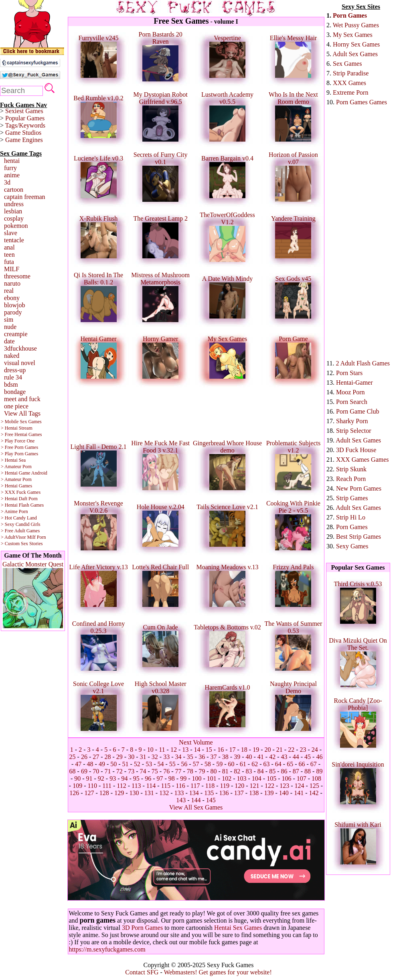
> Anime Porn (14, 511)
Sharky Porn (352, 421)
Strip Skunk (351, 469)
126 (74, 793)
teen (9, 255)
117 (195, 786)
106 (286, 778)
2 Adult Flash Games (363, 363)
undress (14, 204)
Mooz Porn (350, 392)
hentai (12, 161)
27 (96, 757)
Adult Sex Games (355, 54)
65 (290, 764)
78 (190, 771)
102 (227, 778)
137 (239, 793)
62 (255, 764)
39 (237, 757)
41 (261, 757)
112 (121, 786)
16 (221, 750)
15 (209, 750)
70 (96, 771)
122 (269, 786)
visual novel (20, 363)
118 (210, 786)
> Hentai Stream (17, 428)
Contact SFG (142, 972)
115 (166, 786)
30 (131, 757)
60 (231, 764)
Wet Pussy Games (356, 25)
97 (160, 778)
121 (255, 786)
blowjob (14, 305)
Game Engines (24, 140)
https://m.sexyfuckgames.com (107, 949)
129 (119, 793)
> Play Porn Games (19, 454)
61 (243, 764)
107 (302, 778)
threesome (17, 276)
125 (314, 786)
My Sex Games (353, 35)
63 (266, 764)
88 (308, 771)
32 (155, 757)
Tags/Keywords (25, 125)
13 (185, 750)
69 (84, 771)
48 (90, 764)
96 (148, 778)
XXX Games (349, 83)
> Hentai (9, 499)
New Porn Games (359, 488)
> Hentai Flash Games (22, 505)
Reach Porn (351, 479)
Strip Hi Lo (351, 517)
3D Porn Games (142, 928)
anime (12, 175)
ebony (12, 298)
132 (164, 793)
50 (113, 764)
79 (202, 771)
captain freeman (25, 197)
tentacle (14, 240)
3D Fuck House (356, 450)
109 (77, 786)
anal (9, 247)
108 (316, 778)
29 (120, 757)
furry (10, 168)
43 (284, 757)
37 (213, 757)
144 (196, 800)
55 (172, 764)
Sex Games (347, 64)
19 (256, 750)
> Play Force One (18, 441)
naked (12, 356)
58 (208, 764)
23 (303, 750)
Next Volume (196, 742)
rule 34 (13, 377)
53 (149, 764)
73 (131, 771)
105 (271, 778)
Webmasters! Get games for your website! (218, 972)
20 (268, 750)
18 (244, 750)
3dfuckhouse (20, 348)
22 (291, 750)
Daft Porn (28, 499)
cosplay (14, 218)
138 (254, 793)
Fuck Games (28, 492)
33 (166, 757)
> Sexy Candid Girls (20, 524)
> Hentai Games (16, 486)
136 (224, 793)
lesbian (13, 211)
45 (308, 757)
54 (161, 764)
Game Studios (23, 133)
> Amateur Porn (16, 467)
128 (104, 793)
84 (261, 771)
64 (278, 764)
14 (197, 750)
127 (89, 793)
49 (102, 764)
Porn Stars (349, 373)
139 (269, 793)
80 (213, 771)
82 (237, 771)
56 (184, 764)
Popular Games (25, 118)
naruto (12, 283)
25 (73, 757)
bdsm (11, 384)
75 (155, 771)
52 (137, 764)
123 (284, 786)
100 (196, 778)
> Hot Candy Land (19, 518)
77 (178, 771)
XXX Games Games (363, 460)
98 (172, 778)
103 (241, 778)
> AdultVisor (13, 537)
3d (7, 182)
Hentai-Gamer (354, 382)
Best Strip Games (359, 537)
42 (272, 757)
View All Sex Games (196, 807)
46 (319, 757)
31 (143, 757)
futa (9, 262)
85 (272, 771)
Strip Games (352, 498)
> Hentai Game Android (24, 473)
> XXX (8, 492)
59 (219, 764)
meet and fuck (22, 399)
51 (126, 764)
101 (212, 778)
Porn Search (352, 402)
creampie (16, 334)
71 (108, 771)
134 (194, 793)
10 (150, 750)
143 (181, 800)
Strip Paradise (351, 73)
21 (280, 750)
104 (257, 778)
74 (143, 771)
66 (302, 764)
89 (319, 771)
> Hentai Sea (13, 460)
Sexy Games (352, 546)
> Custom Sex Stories (22, 544)
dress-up (15, 370)
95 (136, 778)
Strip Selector (354, 431)
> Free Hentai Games (21, 434)
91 (89, 778)
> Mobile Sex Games (21, 422)
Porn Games (350, 15)
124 (300, 786)
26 (84, 757)
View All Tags (22, 413)
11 (162, 750)
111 (107, 786)
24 (315, 750)
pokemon (16, 226)
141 (299, 793)
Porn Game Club (358, 411)
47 (78, 764)
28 (108, 757)
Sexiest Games (24, 111)
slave (11, 233)
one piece (16, 406)
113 (136, 786)
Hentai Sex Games (238, 928)
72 (120, 771)
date (9, 341)
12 (174, 750)
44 (296, 757)
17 (233, 750)
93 (113, 778)
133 (179, 793)
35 (190, 757)
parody (13, 312)
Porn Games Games (362, 102)
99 (183, 778)
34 (178, 757)
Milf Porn (36, 537)
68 (73, 771)
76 (166, 771)
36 (202, 757)
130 (134, 793)
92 (101, 778)
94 (125, 778)
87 (296, 771)
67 (314, 764)
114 (151, 786)
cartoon (14, 190)
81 (225, 771)
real (9, 291)
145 (211, 800)
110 (92, 786)
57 (196, 764)
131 (149, 793)
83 (249, 771)
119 (224, 786)
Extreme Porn (350, 92)
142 (314, 793)
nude (10, 327)
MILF (12, 269)
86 (284, 771)
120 (239, 786)
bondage (15, 392)
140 (284, 793)
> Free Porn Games (19, 447)
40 (249, 757)
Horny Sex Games (356, 44)
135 (209, 793)
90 (77, 778)
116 (180, 786)
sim (9, 320)
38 (225, 757)
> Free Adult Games (20, 531)
